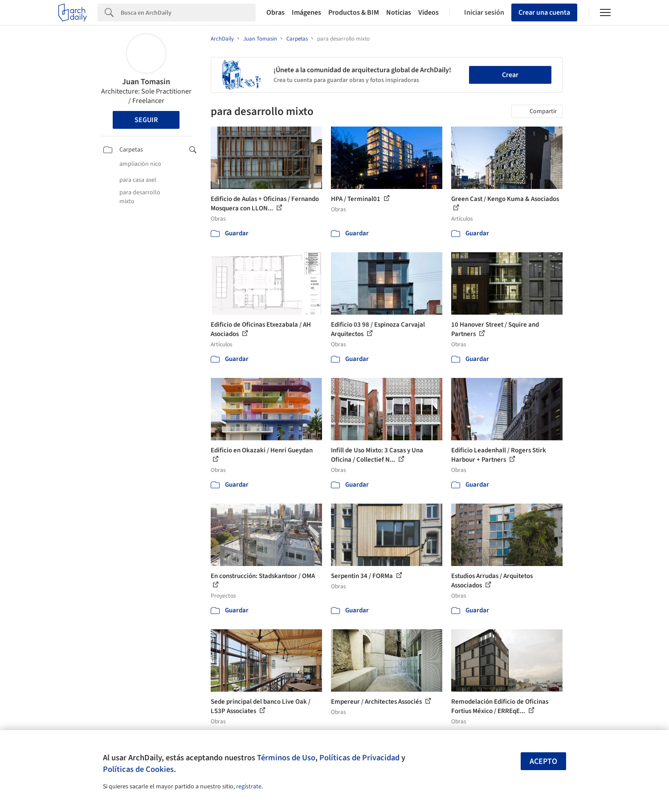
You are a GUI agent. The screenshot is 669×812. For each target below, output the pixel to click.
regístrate (249, 787)
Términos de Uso (286, 758)
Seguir (146, 120)
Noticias (399, 12)
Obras (275, 12)
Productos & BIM (354, 12)
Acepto (543, 761)
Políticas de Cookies (138, 769)
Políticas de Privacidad (359, 758)
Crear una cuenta (544, 12)
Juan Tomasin (146, 82)
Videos (428, 12)
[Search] (188, 12)
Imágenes (306, 12)
